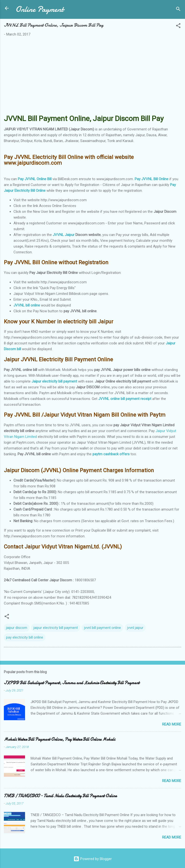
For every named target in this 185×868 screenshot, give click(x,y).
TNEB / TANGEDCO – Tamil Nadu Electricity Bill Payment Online (60, 796)
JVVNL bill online (27, 305)
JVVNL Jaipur (64, 235)
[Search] (178, 10)
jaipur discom (17, 628)
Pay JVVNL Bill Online (152, 179)
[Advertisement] (92, 77)
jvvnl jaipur (135, 628)
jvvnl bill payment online (102, 628)
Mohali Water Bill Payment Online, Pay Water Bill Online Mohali (59, 739)
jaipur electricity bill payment (56, 628)
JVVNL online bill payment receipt (125, 399)
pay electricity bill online (25, 637)
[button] (178, 26)
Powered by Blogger (93, 859)
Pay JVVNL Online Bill (35, 179)
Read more (172, 724)
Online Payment (39, 9)
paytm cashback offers (111, 454)
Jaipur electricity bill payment (54, 381)
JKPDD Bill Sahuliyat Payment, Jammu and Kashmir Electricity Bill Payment (72, 683)
